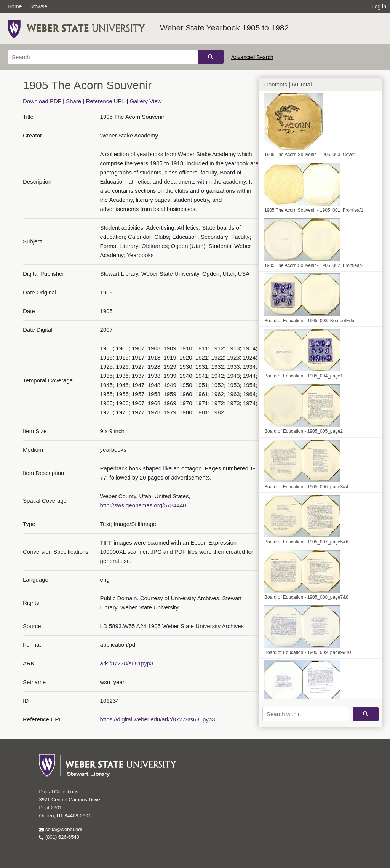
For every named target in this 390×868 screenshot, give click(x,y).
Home (15, 6)
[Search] (103, 57)
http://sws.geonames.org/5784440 (143, 505)
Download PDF (42, 101)
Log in (379, 6)
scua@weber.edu (61, 829)
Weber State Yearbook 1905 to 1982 (224, 28)
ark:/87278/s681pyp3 (127, 663)
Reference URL (105, 101)
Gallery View (145, 101)
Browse (38, 6)
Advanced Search (252, 57)
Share (74, 101)
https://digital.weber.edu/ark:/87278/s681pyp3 (158, 719)
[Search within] (306, 714)
